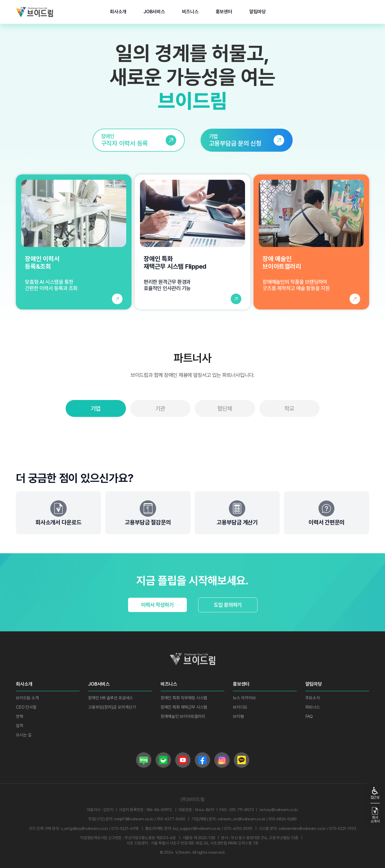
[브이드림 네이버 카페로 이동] (163, 760)
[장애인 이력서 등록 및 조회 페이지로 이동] (74, 242)
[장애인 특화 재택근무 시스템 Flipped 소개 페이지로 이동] (192, 242)
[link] (139, 140)
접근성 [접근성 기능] (375, 793)
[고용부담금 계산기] (237, 513)
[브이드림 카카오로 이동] (242, 760)
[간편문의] (327, 513)
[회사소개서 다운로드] (58, 513)
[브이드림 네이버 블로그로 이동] (144, 760)
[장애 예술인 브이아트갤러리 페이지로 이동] (311, 242)
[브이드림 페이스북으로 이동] (202, 760)
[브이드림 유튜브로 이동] (183, 760)
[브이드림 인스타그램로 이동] (222, 760)
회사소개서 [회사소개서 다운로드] (375, 815)
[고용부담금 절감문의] (148, 513)
